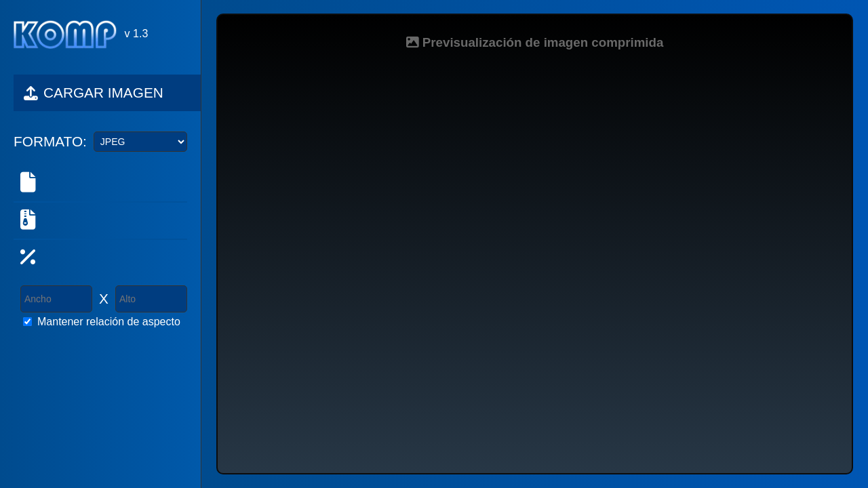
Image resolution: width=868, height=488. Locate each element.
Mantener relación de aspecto (109, 322)
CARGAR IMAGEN (94, 93)
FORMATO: (50, 141)
